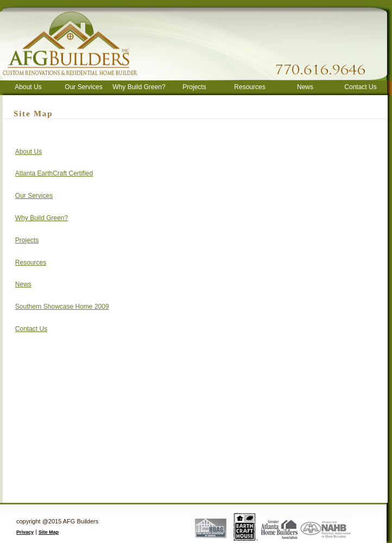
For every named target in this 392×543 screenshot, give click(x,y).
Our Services (83, 87)
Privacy (25, 532)
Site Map (49, 532)
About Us (28, 87)
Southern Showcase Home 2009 (62, 307)
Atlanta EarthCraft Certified (54, 173)
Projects (194, 87)
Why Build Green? (139, 87)
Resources (249, 87)
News (305, 87)
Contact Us (360, 87)
